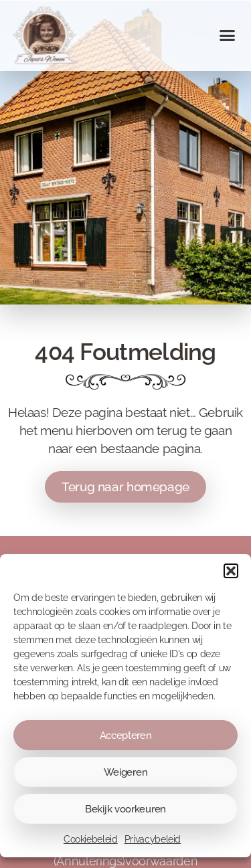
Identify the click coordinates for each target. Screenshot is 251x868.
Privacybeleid (153, 846)
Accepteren (126, 742)
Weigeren (126, 778)
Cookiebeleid (91, 846)
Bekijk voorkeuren (125, 815)
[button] (231, 578)
